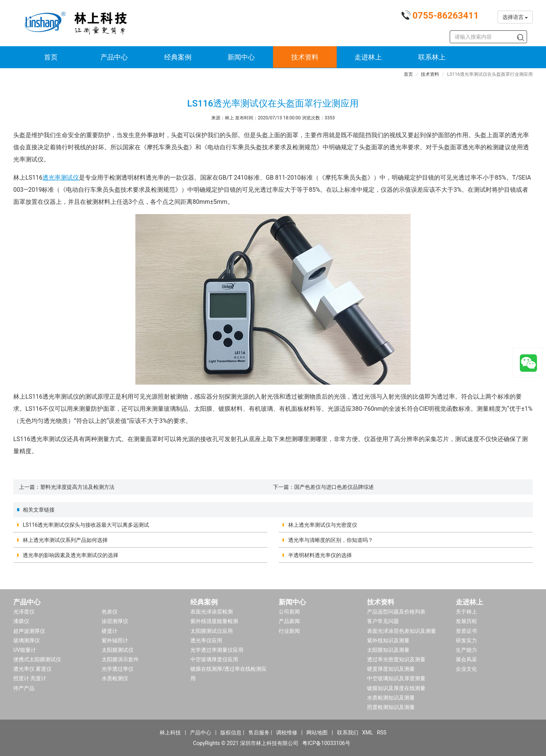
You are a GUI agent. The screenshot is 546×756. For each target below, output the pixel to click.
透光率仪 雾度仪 (32, 669)
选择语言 (515, 17)
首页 (51, 57)
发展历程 (466, 621)
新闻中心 (241, 57)
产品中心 (114, 57)
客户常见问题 (383, 621)
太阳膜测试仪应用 (212, 631)
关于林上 (466, 612)
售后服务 (259, 733)
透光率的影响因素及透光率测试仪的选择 (71, 555)
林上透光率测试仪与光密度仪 (323, 525)
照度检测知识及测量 (391, 707)
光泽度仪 (24, 612)
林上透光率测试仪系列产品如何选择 (65, 540)
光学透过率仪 (118, 669)
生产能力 (466, 650)
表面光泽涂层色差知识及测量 (402, 631)
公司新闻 (289, 612)
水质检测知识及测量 (391, 698)
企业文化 (466, 669)
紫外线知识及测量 (388, 640)
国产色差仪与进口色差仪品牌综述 (334, 487)
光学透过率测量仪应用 (217, 650)
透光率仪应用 (206, 640)
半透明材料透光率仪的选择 (320, 555)
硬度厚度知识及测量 (391, 669)
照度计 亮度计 (30, 678)
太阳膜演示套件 (120, 659)
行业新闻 (289, 631)
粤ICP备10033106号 (326, 743)
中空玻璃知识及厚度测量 (396, 678)
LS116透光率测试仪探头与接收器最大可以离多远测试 (86, 525)
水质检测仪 (115, 678)
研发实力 (466, 640)
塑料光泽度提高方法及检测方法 (77, 487)
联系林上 (432, 57)
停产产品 (24, 688)
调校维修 (287, 733)
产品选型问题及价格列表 (396, 612)
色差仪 (110, 612)
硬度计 (110, 631)
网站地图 (317, 733)
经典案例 (178, 57)
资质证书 (466, 631)
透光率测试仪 (61, 178)
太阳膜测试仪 (118, 650)
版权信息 (231, 733)
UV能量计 (25, 650)
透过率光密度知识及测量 (396, 659)
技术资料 (305, 57)
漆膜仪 (21, 621)
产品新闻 (289, 621)
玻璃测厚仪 (27, 640)
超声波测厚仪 (29, 631)
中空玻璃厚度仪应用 (214, 659)
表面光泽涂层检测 (212, 612)
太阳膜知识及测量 (388, 650)
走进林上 (368, 57)
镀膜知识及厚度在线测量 (396, 688)
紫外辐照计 (115, 640)
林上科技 (170, 733)
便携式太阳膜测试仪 (37, 659)
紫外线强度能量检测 (214, 621)
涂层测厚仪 (115, 621)
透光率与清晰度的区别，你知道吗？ (331, 540)
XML (368, 733)
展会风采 (466, 659)
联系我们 (348, 733)
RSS (382, 733)
